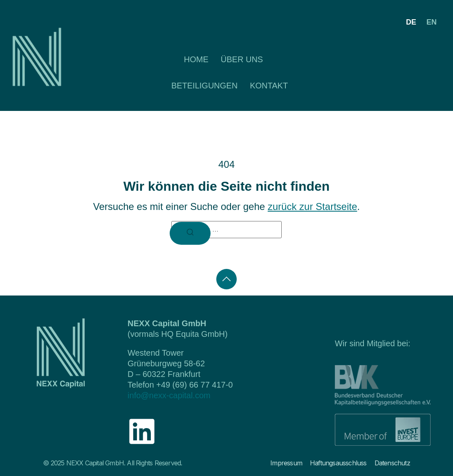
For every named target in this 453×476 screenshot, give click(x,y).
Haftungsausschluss (338, 463)
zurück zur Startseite (313, 206)
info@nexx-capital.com (169, 395)
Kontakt (269, 86)
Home (196, 59)
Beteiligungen (204, 86)
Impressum (286, 463)
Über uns (242, 59)
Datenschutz (392, 463)
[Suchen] (190, 233)
